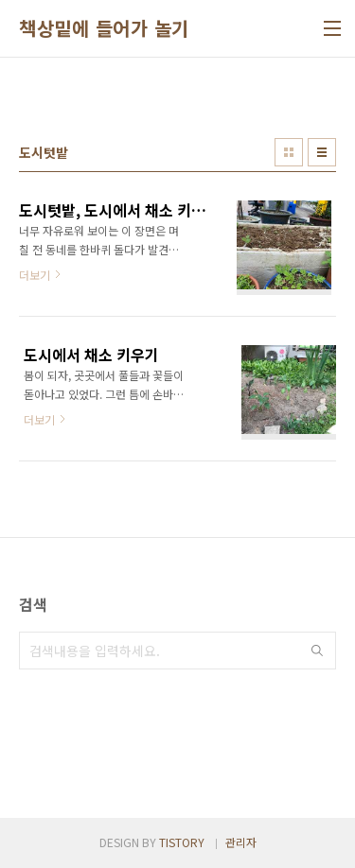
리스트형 (322, 152)
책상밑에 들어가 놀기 (104, 28)
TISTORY (182, 842)
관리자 (241, 842)
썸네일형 (289, 152)
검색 (317, 651)
